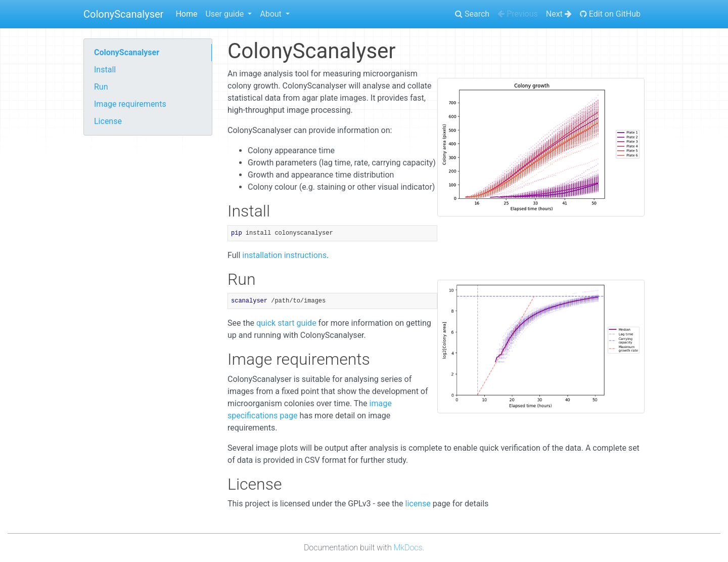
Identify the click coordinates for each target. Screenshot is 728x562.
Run (101, 87)
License (108, 121)
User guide (225, 14)
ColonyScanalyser (123, 14)
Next (559, 14)
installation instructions (284, 255)
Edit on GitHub (610, 14)
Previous (518, 14)
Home (186, 14)
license (418, 504)
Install (105, 70)
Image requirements (130, 104)
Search (472, 14)
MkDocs (408, 548)
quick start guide (286, 323)
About (272, 14)
